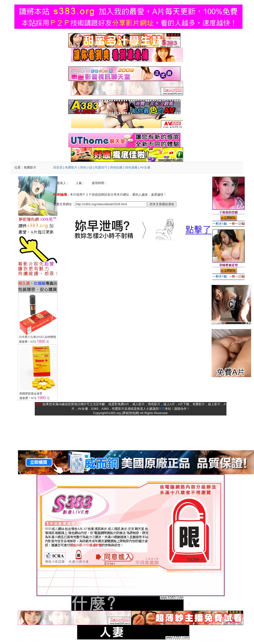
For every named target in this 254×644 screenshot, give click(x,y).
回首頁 (58, 167)
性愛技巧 (101, 167)
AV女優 (145, 167)
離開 (162, 409)
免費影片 (71, 167)
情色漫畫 (131, 167)
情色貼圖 (116, 167)
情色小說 (86, 167)
